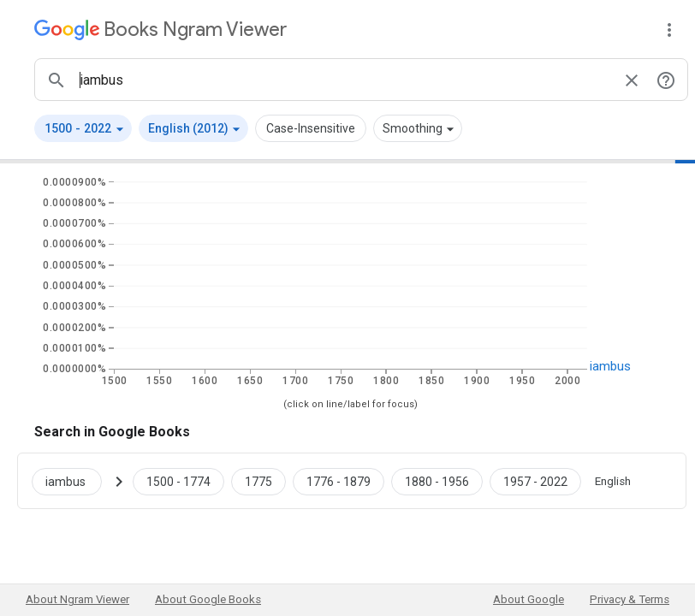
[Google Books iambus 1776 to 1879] (339, 481)
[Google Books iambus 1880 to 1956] (437, 481)
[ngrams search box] (344, 80)
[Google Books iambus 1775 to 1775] (258, 481)
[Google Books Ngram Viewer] (160, 30)
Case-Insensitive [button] (311, 128)
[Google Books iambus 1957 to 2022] (535, 481)
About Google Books (208, 599)
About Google (529, 599)
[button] (83, 128)
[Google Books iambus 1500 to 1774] (178, 481)
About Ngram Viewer (77, 599)
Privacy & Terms (630, 599)
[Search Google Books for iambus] (74, 481)
